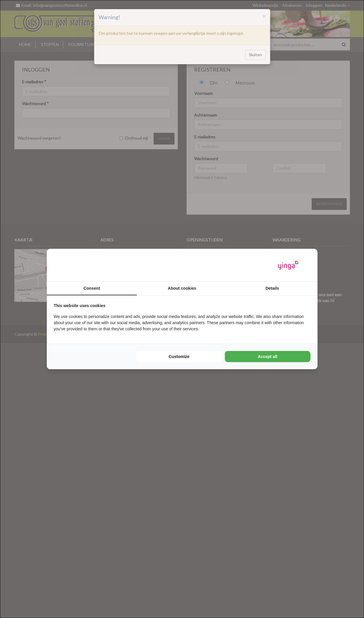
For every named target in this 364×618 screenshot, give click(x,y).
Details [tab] (272, 288)
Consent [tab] (92, 288)
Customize (179, 357)
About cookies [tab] (182, 288)
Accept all (267, 357)
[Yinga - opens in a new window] (288, 265)
